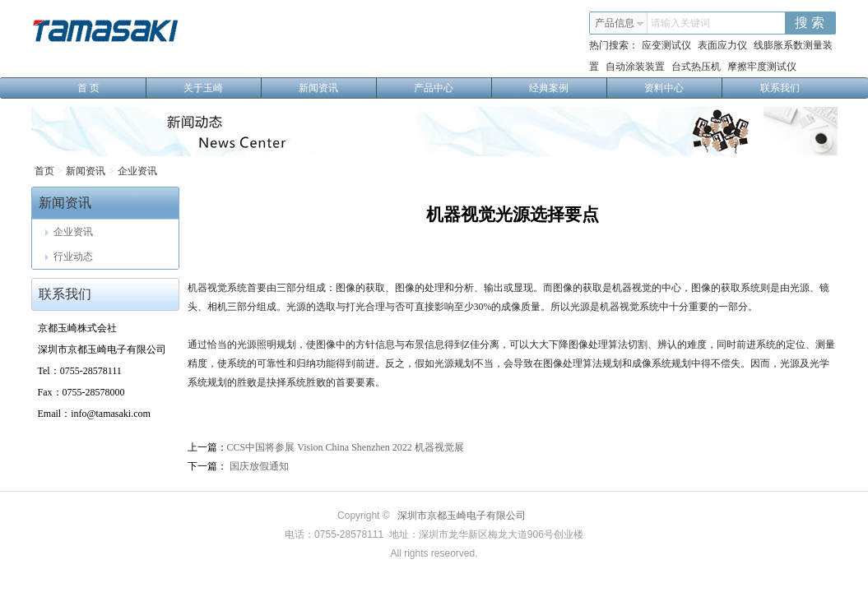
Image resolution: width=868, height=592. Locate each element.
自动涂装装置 (635, 67)
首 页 (112, 88)
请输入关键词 (680, 23)
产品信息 (620, 23)
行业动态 (69, 257)
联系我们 (780, 88)
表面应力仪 (722, 45)
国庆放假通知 (258, 466)
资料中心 (683, 88)
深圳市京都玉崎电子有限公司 (462, 516)
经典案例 (568, 88)
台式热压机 (696, 67)
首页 (44, 171)
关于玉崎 (223, 88)
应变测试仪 (666, 45)
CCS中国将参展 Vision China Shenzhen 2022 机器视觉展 (346, 447)
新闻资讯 (338, 88)
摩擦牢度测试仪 (762, 67)
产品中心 (453, 88)
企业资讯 (137, 171)
